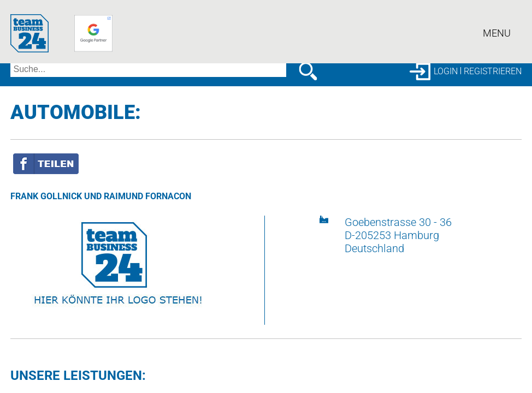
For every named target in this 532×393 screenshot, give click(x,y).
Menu (497, 35)
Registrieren (493, 71)
